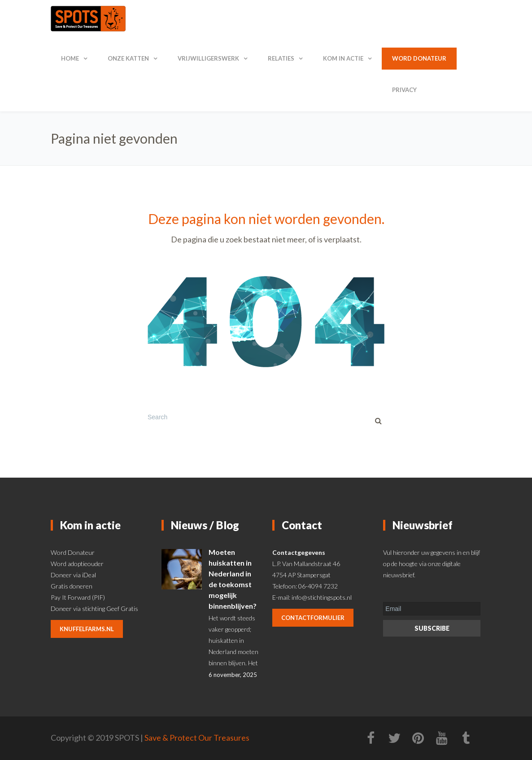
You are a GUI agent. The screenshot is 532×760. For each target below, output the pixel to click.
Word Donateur (73, 552)
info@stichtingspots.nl (322, 597)
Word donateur (419, 58)
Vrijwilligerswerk (208, 58)
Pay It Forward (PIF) (78, 597)
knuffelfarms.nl (87, 629)
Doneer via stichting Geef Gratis (94, 608)
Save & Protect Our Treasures (197, 738)
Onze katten (128, 58)
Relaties (281, 58)
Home (70, 58)
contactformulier (313, 618)
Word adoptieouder (77, 564)
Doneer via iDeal (73, 575)
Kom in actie (343, 58)
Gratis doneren (72, 586)
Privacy (404, 90)
